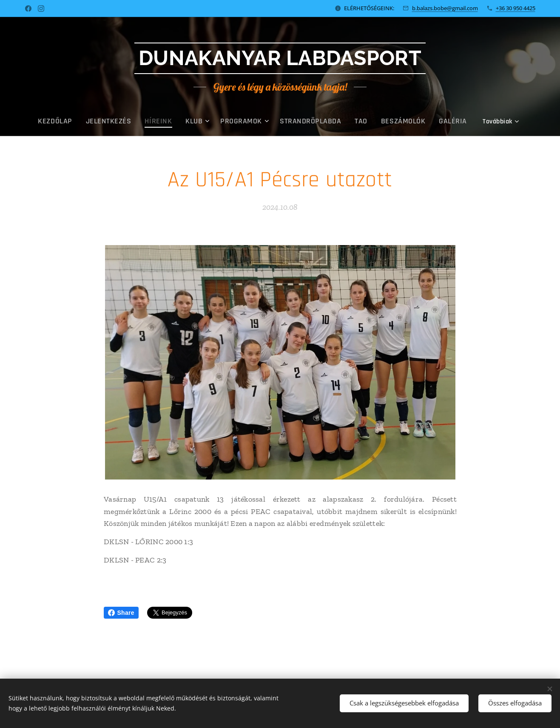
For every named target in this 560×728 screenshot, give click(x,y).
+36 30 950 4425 (516, 8)
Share (121, 613)
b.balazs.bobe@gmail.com (445, 8)
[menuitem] (78, 121)
